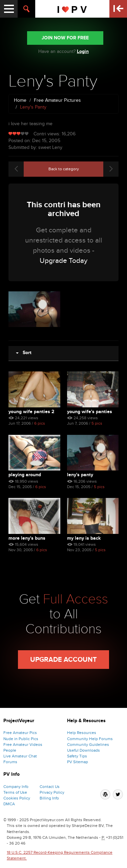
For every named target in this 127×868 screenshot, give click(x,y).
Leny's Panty (80, 475)
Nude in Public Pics (21, 739)
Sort (24, 353)
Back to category (64, 169)
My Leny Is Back (84, 538)
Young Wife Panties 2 (31, 412)
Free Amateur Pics (20, 733)
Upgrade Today (63, 261)
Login (83, 51)
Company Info (16, 787)
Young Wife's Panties (90, 412)
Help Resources (82, 733)
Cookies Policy (17, 798)
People (10, 750)
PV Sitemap (78, 762)
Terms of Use (15, 792)
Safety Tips (77, 756)
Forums (10, 762)
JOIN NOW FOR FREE (65, 38)
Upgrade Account (63, 660)
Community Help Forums (90, 739)
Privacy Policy (52, 792)
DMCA (9, 804)
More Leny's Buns (27, 538)
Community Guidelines (88, 745)
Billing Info (49, 798)
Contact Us (50, 787)
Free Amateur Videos (23, 745)
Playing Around (25, 475)
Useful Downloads (83, 750)
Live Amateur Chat (20, 756)
